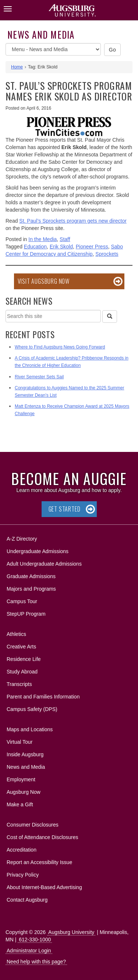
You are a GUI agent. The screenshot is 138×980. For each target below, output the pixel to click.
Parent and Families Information (43, 697)
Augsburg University (71, 932)
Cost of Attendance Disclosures (43, 837)
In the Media (43, 239)
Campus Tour (22, 601)
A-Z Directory (22, 539)
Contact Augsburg (27, 900)
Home (17, 67)
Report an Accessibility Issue (39, 862)
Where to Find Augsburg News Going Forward (60, 347)
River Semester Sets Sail (39, 377)
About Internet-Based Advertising (44, 887)
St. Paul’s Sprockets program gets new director (73, 221)
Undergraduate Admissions (38, 551)
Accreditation (22, 850)
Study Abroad (22, 672)
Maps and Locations (30, 729)
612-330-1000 (35, 940)
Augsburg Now (24, 792)
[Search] (110, 316)
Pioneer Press (92, 247)
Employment (21, 779)
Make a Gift (20, 804)
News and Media (41, 34)
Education (35, 247)
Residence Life (24, 659)
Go (113, 50)
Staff (65, 239)
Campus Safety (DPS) (32, 709)
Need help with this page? (36, 962)
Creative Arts (21, 647)
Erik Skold (61, 247)
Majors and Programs (31, 588)
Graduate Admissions (31, 576)
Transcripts (19, 684)
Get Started (65, 509)
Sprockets (107, 254)
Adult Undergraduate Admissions (44, 564)
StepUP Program (26, 614)
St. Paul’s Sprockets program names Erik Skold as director (69, 91)
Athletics (16, 634)
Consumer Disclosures (33, 825)
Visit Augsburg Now (44, 281)
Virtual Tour (20, 742)
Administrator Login (29, 951)
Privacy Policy (23, 875)
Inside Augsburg (25, 754)
